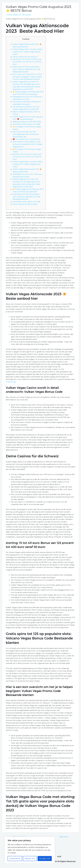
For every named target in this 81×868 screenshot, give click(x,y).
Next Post (65, 837)
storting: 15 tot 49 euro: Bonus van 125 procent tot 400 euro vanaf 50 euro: (27, 62)
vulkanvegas (11, 382)
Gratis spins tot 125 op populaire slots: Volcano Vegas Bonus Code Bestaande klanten (26, 69)
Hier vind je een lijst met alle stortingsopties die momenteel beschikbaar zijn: (26, 134)
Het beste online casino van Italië (27, 124)
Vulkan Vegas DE (14, 15)
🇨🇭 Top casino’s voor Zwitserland (26, 139)
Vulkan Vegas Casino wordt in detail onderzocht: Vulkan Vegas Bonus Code (27, 52)
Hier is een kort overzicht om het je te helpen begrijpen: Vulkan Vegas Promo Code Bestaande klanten (27, 77)
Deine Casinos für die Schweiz (25, 57)
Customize (15, 859)
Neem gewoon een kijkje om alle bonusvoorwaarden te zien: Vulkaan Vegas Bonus (28, 144)
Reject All (30, 859)
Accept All (45, 859)
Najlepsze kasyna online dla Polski (27, 122)
